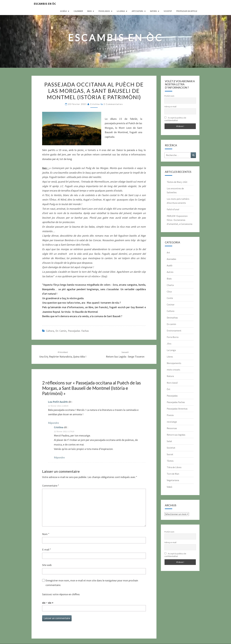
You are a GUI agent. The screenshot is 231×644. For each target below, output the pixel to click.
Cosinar (171, 304)
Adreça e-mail (170, 106)
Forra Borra (173, 337)
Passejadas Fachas (78, 331)
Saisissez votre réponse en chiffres (61, 594)
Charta (170, 285)
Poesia (170, 415)
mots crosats (173, 370)
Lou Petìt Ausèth (58, 402)
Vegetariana (173, 480)
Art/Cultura (137, 11)
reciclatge (172, 422)
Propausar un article (187, 11)
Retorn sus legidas (176, 435)
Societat (168, 11)
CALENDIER (78, 11)
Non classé (172, 383)
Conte (170, 298)
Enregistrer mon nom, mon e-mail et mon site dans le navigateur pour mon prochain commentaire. (92, 583)
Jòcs (169, 344)
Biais (90, 11)
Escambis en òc (45, 4)
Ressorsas (172, 428)
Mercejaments (174, 363)
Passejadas (104, 11)
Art (168, 252)
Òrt (169, 389)
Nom (46, 534)
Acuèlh (63, 11)
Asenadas (171, 259)
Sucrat (170, 454)
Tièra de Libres (174, 467)
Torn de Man (173, 474)
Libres (170, 357)
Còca (169, 292)
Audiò (170, 265)
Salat (169, 441)
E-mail (47, 550)
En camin (61, 331)
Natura (154, 11)
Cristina (95, 104)
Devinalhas (172, 318)
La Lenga (121, 11)
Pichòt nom (169, 96)
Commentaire (51, 486)
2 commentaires (113, 104)
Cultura (50, 331)
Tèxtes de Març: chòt (177, 182)
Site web (47, 565)
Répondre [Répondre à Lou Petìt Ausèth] (53, 423)
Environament (174, 331)
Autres (170, 272)
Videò (169, 487)
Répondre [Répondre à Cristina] (59, 457)
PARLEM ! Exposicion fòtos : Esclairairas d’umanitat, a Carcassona (180, 220)
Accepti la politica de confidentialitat (175, 119)
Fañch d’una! (173, 209)
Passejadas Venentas (177, 409)
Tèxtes (170, 461)
